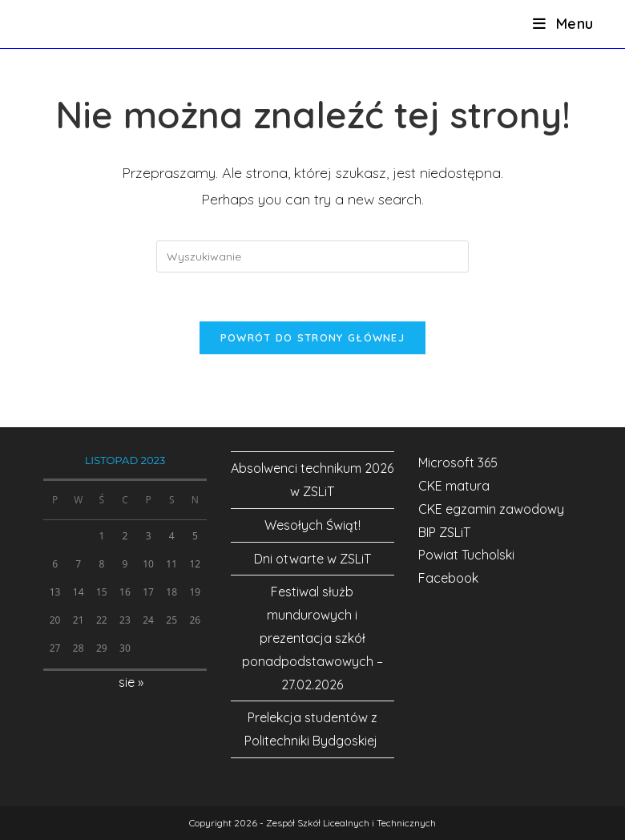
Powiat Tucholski (466, 555)
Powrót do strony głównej (312, 337)
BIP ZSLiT (444, 532)
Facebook (448, 578)
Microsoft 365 (458, 462)
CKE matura (454, 486)
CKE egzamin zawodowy (491, 509)
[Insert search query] (312, 256)
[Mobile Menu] (563, 24)
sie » (131, 682)
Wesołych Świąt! (312, 525)
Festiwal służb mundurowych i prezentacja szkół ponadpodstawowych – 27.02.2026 (312, 638)
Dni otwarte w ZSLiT (312, 559)
